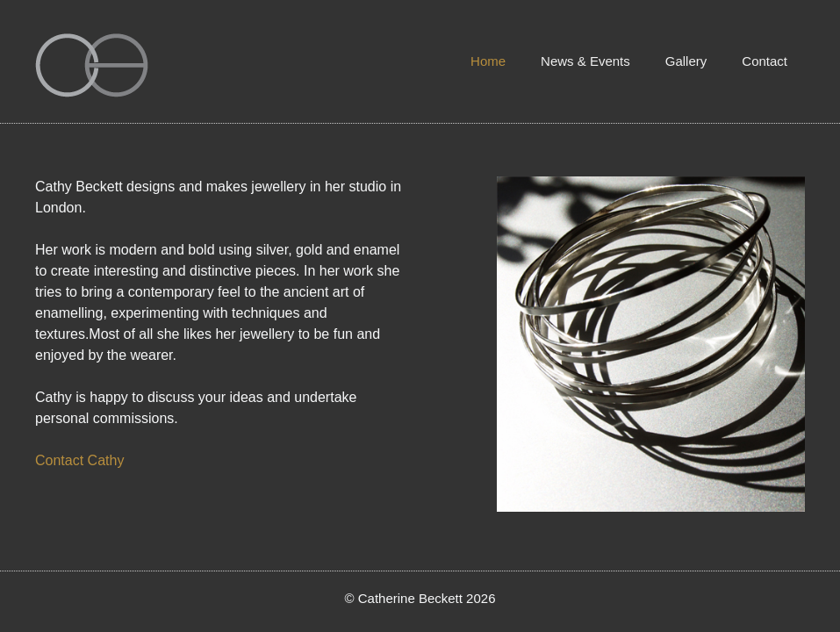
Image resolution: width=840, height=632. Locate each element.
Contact (765, 61)
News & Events (585, 61)
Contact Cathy (79, 460)
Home (488, 61)
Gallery (686, 61)
